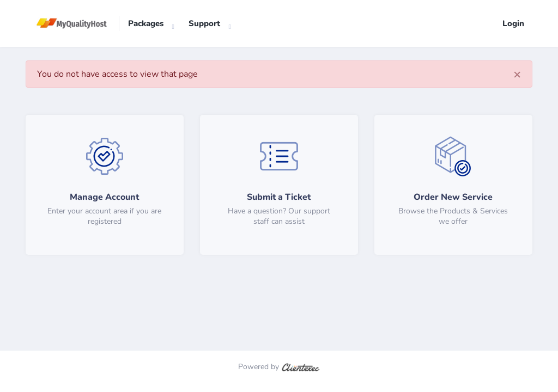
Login (513, 23)
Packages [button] (146, 23)
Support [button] (204, 23)
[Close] (517, 74)
